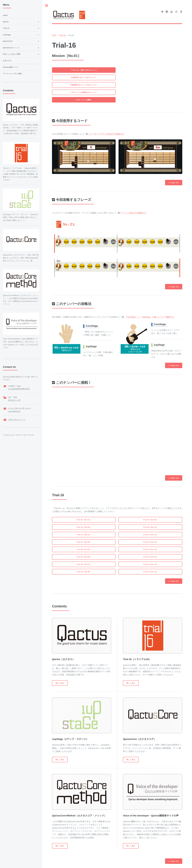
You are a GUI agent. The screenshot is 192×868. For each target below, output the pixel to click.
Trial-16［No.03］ (84, 535)
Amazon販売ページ (11, 67)
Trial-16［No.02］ (84, 527)
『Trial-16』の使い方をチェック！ (84, 70)
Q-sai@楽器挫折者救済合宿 (19, 389)
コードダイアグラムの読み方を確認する (106, 134)
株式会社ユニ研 (14, 400)
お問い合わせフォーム (17, 420)
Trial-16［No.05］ (84, 549)
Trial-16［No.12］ (150, 542)
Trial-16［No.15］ (150, 564)
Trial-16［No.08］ (84, 572)
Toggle (47, 6)
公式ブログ (7, 61)
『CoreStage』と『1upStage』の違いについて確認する (149, 317)
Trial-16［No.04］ (84, 542)
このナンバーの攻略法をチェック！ (84, 92)
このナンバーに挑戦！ (84, 100)
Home (5, 15)
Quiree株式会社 (14, 411)
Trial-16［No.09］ (150, 520)
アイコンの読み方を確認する (133, 213)
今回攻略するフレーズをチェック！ (84, 85)
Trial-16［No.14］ (150, 557)
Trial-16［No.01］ (84, 520)
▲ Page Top (174, 183)
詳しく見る (60, 683)
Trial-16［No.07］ (84, 564)
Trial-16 (62, 35)
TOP (54, 35)
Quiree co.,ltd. (9, 435)
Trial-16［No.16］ (150, 572)
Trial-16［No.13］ (150, 549)
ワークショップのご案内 (12, 74)
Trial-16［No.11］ (150, 535)
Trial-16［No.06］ (84, 557)
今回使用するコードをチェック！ (84, 77)
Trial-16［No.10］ (150, 527)
